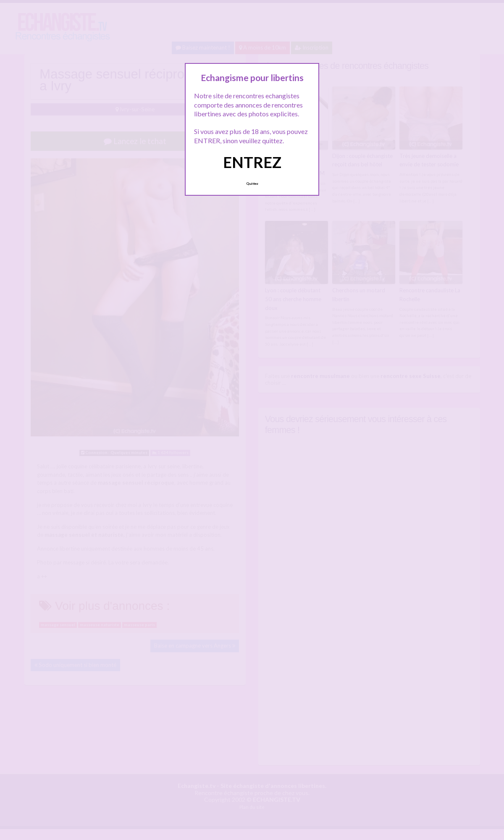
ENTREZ (252, 162)
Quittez (252, 184)
